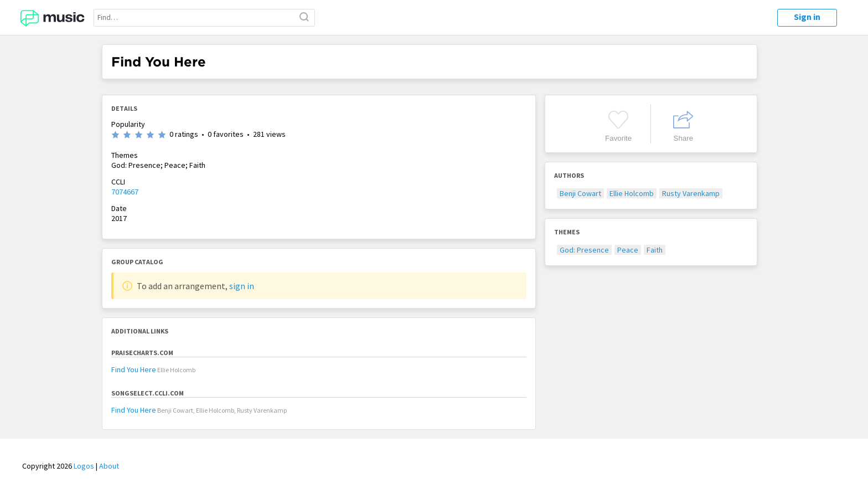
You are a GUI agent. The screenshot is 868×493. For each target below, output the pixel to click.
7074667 (125, 192)
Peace (628, 250)
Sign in (807, 17)
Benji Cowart (580, 193)
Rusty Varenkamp (691, 193)
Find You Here (134, 369)
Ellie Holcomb (632, 193)
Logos (84, 466)
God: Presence (584, 250)
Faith (655, 250)
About (109, 466)
